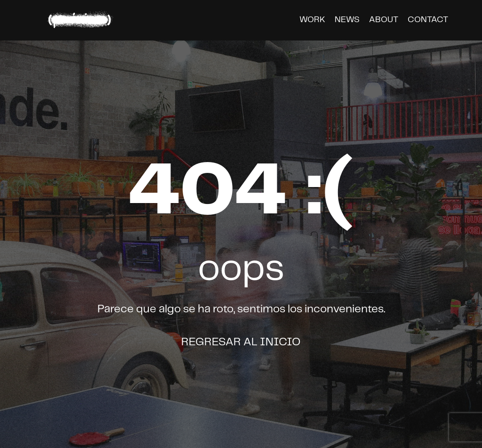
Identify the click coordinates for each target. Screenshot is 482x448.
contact (428, 20)
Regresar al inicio (241, 342)
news (347, 20)
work (312, 20)
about (384, 20)
